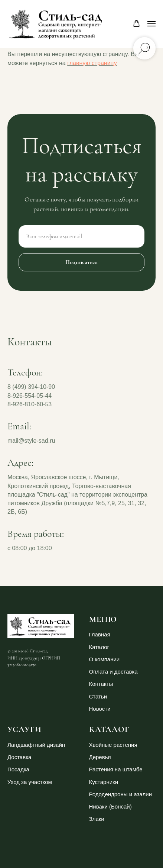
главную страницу (92, 63)
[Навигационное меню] (151, 24)
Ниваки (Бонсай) (110, 806)
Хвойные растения (113, 745)
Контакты (101, 684)
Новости (100, 709)
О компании (105, 659)
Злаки (97, 819)
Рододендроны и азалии (121, 794)
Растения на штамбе (116, 769)
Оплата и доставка (113, 672)
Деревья (100, 757)
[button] (136, 24)
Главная (100, 634)
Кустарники (104, 782)
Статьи (98, 696)
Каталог (99, 647)
